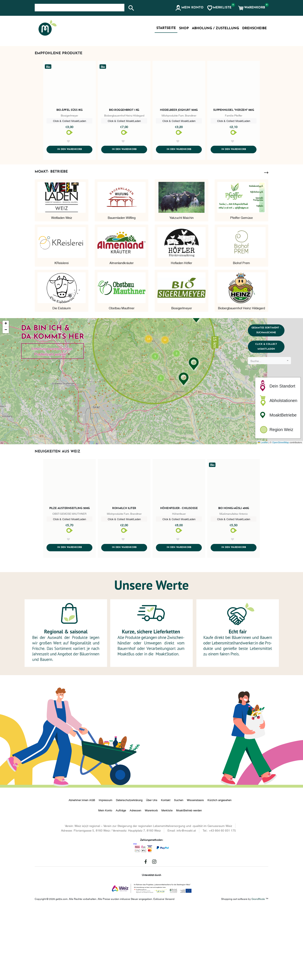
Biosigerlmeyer (182, 379)
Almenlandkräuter (122, 334)
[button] (189, 8)
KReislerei (62, 334)
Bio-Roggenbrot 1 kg (124, 176)
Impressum (106, 872)
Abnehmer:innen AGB (82, 872)
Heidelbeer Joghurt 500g (179, 176)
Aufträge (121, 882)
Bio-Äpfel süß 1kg (69, 176)
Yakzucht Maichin (181, 289)
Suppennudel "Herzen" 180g (234, 176)
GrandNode (258, 971)
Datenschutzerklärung (129, 872)
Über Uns (152, 872)
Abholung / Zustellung (215, 28)
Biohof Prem (241, 334)
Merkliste (167, 882)
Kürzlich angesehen (219, 872)
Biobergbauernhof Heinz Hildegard (241, 379)
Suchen (179, 872)
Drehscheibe (254, 28)
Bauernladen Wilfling (122, 289)
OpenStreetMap (281, 514)
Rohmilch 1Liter (124, 580)
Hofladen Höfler (181, 334)
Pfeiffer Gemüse (241, 289)
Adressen (135, 882)
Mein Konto (105, 882)
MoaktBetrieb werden (189, 882)
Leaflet (263, 514)
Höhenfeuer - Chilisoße (179, 580)
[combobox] (271, 439)
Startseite (166, 28)
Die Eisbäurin (62, 379)
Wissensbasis (195, 872)
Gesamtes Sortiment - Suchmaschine (271, 403)
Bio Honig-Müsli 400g (234, 580)
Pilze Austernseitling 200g (70, 580)
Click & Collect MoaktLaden (271, 423)
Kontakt (166, 872)
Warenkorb (151, 882)
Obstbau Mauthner (122, 379)
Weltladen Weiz (62, 289)
